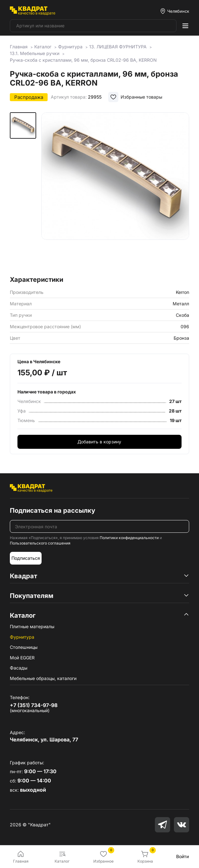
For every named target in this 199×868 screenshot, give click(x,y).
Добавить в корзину (99, 442)
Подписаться (26, 558)
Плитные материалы (32, 626)
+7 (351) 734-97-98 (34, 705)
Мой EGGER (22, 658)
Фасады (19, 668)
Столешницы (24, 647)
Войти (182, 856)
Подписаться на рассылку (53, 510)
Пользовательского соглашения (40, 543)
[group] (115, 192)
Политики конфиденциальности (129, 538)
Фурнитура (22, 637)
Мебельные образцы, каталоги (43, 678)
